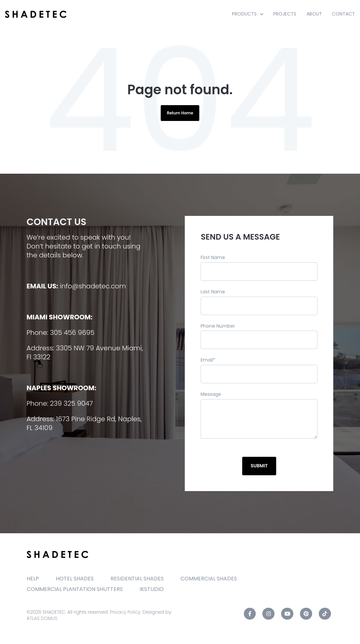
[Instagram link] (268, 614)
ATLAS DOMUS (42, 618)
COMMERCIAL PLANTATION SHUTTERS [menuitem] (75, 589)
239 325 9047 (72, 403)
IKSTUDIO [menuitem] (152, 589)
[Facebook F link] (250, 614)
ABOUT (314, 14)
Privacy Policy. (126, 612)
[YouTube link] (287, 614)
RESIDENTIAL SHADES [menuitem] (137, 579)
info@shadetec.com (93, 286)
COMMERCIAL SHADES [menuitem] (209, 579)
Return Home (180, 113)
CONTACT (344, 14)
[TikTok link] (325, 614)
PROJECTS (285, 14)
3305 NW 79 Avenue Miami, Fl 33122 (85, 352)
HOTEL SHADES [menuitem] (75, 579)
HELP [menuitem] (33, 579)
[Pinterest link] (306, 614)
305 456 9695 (72, 333)
